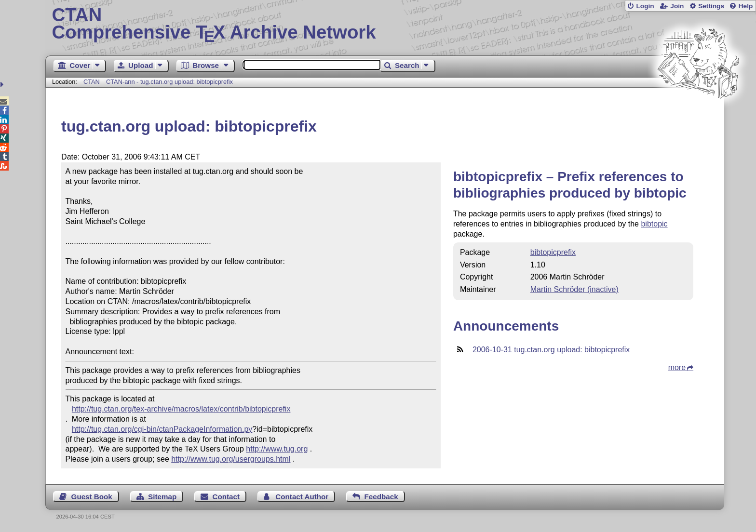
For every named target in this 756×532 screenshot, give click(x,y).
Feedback (381, 497)
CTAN (92, 82)
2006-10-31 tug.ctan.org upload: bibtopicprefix (551, 350)
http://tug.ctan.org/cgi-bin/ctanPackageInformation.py (162, 429)
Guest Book (92, 497)
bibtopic (654, 224)
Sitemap (162, 497)
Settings (711, 6)
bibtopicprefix (553, 252)
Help (746, 6)
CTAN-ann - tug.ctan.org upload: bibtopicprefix (169, 82)
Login (645, 6)
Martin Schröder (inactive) (574, 289)
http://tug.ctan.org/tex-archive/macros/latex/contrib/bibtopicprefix (181, 409)
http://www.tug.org (277, 449)
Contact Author (302, 497)
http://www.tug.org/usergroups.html (231, 459)
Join (677, 6)
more (677, 367)
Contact (226, 497)
